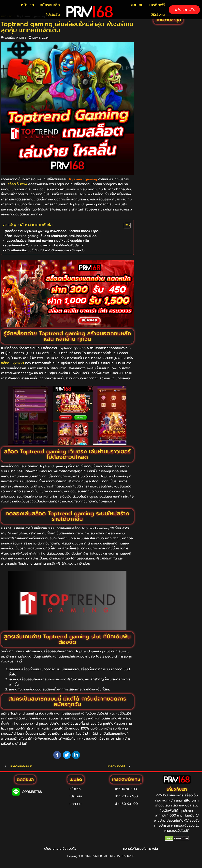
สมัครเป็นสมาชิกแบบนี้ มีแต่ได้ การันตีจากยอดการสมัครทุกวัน (45, 250)
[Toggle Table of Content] (125, 225)
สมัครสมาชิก (50, 5)
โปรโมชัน (53, 14)
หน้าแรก (28, 5)
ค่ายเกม (137, 5)
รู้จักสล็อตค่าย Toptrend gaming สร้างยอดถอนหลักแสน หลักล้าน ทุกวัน (53, 231)
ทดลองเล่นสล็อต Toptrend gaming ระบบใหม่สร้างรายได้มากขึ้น (47, 241)
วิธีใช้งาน (158, 14)
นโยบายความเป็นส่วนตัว (60, 849)
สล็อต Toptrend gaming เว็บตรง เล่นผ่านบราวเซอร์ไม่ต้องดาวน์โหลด (51, 236)
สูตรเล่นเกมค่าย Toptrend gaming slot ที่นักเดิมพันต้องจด (44, 245)
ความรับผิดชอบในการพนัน (140, 849)
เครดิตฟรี (157, 5)
